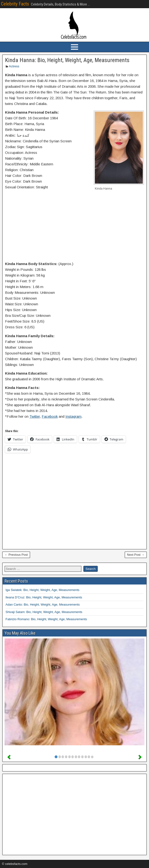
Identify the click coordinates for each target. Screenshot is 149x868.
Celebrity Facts (15, 4)
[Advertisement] (74, 226)
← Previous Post (16, 555)
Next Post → (136, 555)
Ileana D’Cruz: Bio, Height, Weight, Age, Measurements (44, 597)
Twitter (35, 416)
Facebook (50, 416)
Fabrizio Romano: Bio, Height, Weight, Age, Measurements (46, 619)
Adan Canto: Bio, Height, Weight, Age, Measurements (43, 605)
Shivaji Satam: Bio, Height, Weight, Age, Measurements (44, 612)
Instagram (73, 416)
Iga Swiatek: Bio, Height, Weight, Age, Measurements (42, 590)
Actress (14, 66)
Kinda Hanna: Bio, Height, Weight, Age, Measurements (67, 60)
